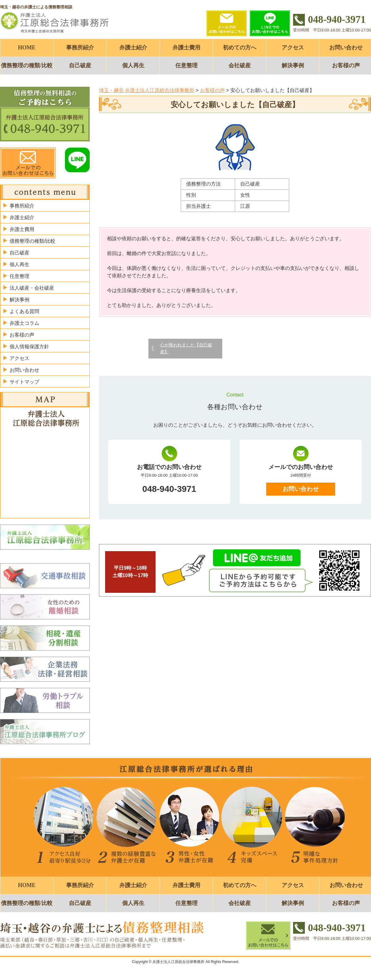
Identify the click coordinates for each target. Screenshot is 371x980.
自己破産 (80, 65)
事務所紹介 (80, 48)
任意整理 (186, 65)
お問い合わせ (301, 489)
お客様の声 (22, 335)
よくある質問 (24, 311)
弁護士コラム (24, 323)
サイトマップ (24, 382)
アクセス (293, 48)
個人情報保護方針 (29, 347)
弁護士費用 (186, 48)
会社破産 (240, 65)
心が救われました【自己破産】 (186, 348)
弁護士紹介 (133, 48)
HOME (27, 48)
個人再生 (133, 65)
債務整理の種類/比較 (27, 65)
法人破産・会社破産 (32, 288)
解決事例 (293, 65)
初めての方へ (240, 48)
